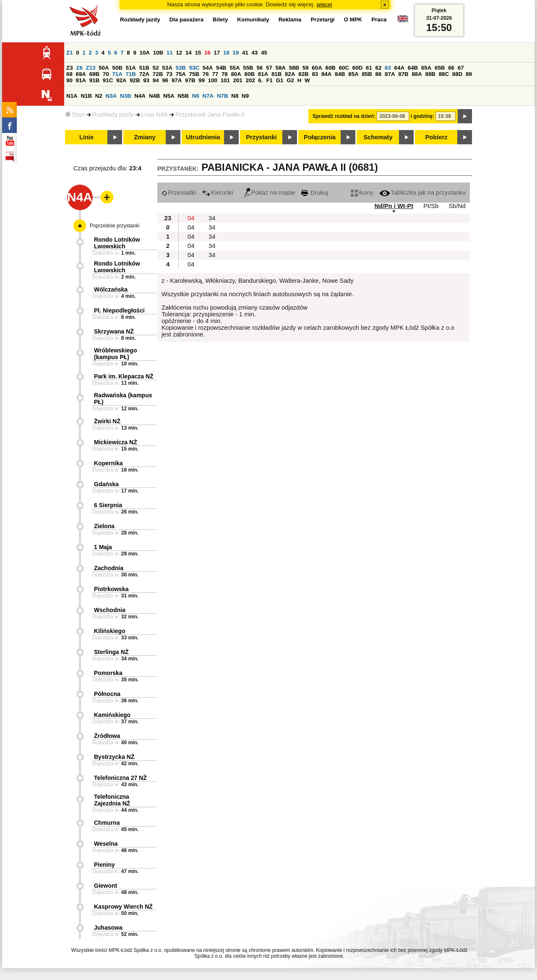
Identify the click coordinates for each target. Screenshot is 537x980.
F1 (269, 80)
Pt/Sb (431, 206)
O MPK (353, 20)
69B (94, 74)
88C (444, 74)
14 (189, 53)
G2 (290, 80)
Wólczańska (111, 289)
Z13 (91, 68)
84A (326, 74)
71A (117, 74)
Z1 (70, 53)
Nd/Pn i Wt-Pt (394, 206)
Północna (107, 694)
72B (158, 74)
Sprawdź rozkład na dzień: (344, 116)
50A (104, 68)
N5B (183, 96)
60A (317, 68)
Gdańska (106, 484)
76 (206, 74)
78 (225, 74)
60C (344, 68)
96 (165, 80)
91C (108, 80)
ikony (362, 193)
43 (255, 53)
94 (156, 80)
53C (194, 68)
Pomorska (108, 673)
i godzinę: (422, 116)
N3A (111, 96)
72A (144, 74)
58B (294, 68)
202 (250, 80)
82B (303, 74)
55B (248, 68)
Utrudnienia (203, 137)
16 (207, 53)
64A (399, 68)
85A (353, 74)
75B (194, 74)
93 (146, 80)
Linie (86, 137)
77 (215, 74)
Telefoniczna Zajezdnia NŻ (112, 800)
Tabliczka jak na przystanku (422, 193)
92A (121, 80)
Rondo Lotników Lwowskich (117, 243)
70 (106, 74)
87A (390, 74)
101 (225, 80)
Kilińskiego (110, 631)
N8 (235, 96)
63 (388, 68)
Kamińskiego (112, 715)
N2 (99, 96)
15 (198, 53)
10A (145, 53)
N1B (86, 96)
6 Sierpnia (108, 505)
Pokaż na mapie (269, 193)
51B (144, 68)
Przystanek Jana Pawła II (210, 115)
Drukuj (315, 193)
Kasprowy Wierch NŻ (123, 907)
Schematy (378, 137)
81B (276, 74)
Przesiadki (179, 193)
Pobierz (437, 137)
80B (250, 74)
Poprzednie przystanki (115, 226)
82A (290, 74)
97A (177, 80)
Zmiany (145, 137)
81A (263, 74)
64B (413, 68)
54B (221, 68)
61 (369, 68)
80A (236, 74)
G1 (280, 80)
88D (457, 74)
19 (236, 53)
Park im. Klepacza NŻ (124, 376)
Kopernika (108, 463)
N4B (155, 96)
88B (430, 74)
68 (69, 74)
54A (208, 68)
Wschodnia (110, 610)
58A (281, 68)
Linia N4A (155, 115)
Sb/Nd (457, 206)
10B (158, 53)
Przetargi (322, 20)
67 (461, 68)
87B (403, 74)
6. (261, 80)
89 (469, 74)
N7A (208, 96)
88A (417, 74)
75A (181, 74)
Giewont (106, 886)
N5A (169, 96)
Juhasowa (108, 928)
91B (94, 80)
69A (81, 74)
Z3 (70, 68)
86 (379, 74)
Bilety (220, 20)
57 (269, 68)
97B (190, 80)
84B (340, 74)
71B (131, 74)
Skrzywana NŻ (114, 331)
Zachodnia (109, 568)
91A (81, 80)
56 (259, 68)
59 (306, 68)
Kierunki (218, 193)
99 (202, 80)
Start (75, 115)
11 (170, 53)
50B (117, 68)
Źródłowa (107, 736)
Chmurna (107, 823)
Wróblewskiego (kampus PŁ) (115, 354)
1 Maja (103, 547)
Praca (379, 20)
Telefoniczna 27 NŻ (120, 778)
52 (156, 68)
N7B (223, 96)
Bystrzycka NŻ (114, 757)
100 (213, 80)
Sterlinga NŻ (111, 652)
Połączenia (320, 137)
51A (131, 68)
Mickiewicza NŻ (116, 442)
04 (191, 218)
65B (440, 68)
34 (212, 218)
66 (451, 68)
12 (179, 53)
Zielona (104, 526)
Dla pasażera (187, 20)
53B (181, 68)
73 (169, 74)
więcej (325, 4)
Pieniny (104, 865)
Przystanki (261, 137)
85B (367, 74)
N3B (126, 96)
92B (135, 80)
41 (245, 53)
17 (217, 53)
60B (331, 68)
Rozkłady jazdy (113, 115)
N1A (72, 96)
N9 (245, 96)
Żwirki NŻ (107, 421)
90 (69, 80)
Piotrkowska (111, 589)
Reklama (290, 20)
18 (226, 53)
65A (426, 68)
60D (357, 68)
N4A (140, 96)
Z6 (79, 68)
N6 (196, 96)
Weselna (106, 844)
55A (235, 68)
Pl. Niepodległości (119, 310)
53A (167, 68)
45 (264, 53)
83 (315, 74)
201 (238, 80)
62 (379, 68)
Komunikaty (253, 20)
